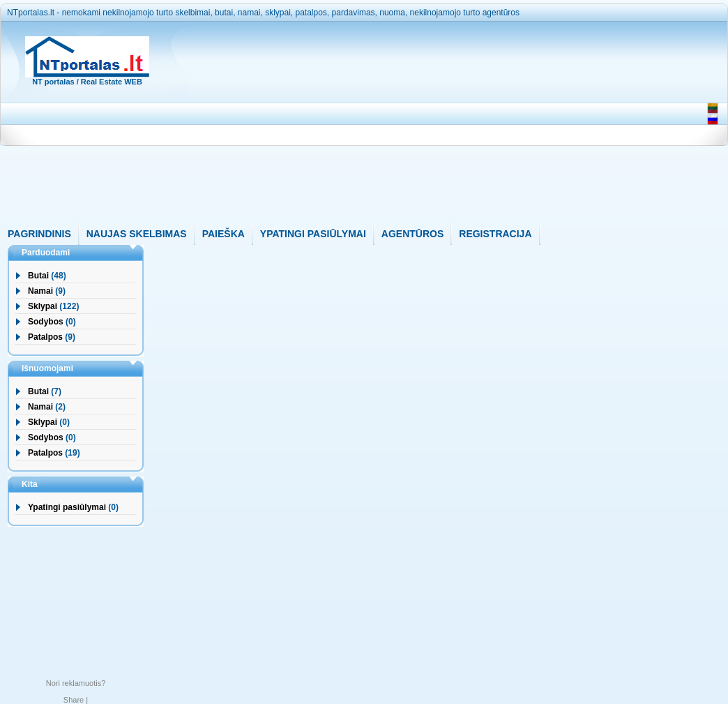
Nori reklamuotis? (76, 683)
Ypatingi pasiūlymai (67, 507)
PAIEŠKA (223, 234)
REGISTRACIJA (495, 234)
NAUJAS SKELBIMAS (137, 234)
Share (74, 700)
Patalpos (45, 337)
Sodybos (46, 322)
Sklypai (43, 306)
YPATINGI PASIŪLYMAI (313, 234)
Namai (40, 291)
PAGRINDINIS (39, 234)
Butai (38, 276)
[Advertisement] (428, 125)
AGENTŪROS (412, 234)
